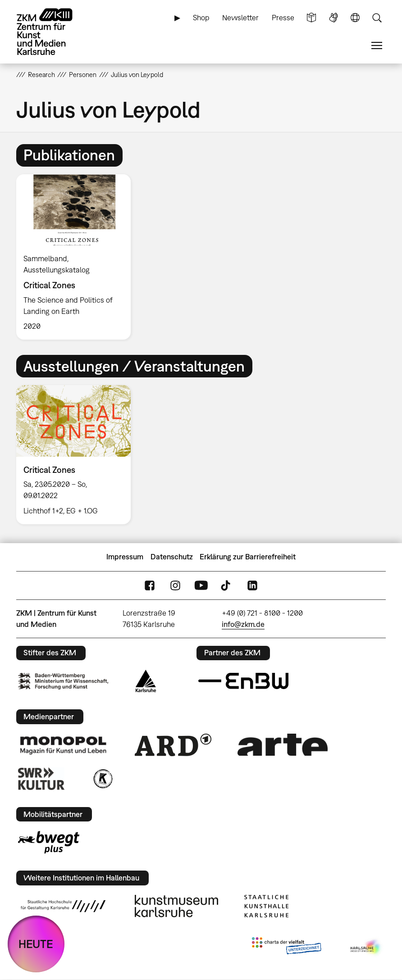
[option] (77, 257)
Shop (201, 18)
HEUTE (36, 944)
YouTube (201, 585)
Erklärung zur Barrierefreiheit (248, 557)
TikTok (227, 585)
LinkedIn (252, 585)
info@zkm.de (243, 624)
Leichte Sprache (311, 18)
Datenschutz (172, 557)
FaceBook (150, 585)
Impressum (125, 557)
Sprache (355, 18)
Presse (283, 18)
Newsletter (240, 18)
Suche (377, 18)
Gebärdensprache (333, 18)
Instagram (175, 585)
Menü (377, 46)
